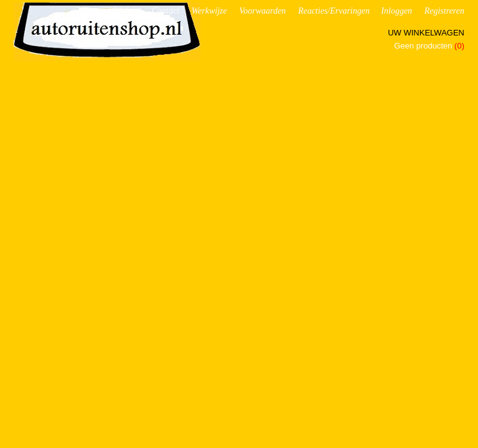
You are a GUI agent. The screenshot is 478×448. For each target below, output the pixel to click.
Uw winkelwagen (426, 33)
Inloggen (396, 11)
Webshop (124, 11)
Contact (166, 11)
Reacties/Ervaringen (334, 11)
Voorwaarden (262, 11)
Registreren (444, 11)
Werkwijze (209, 11)
